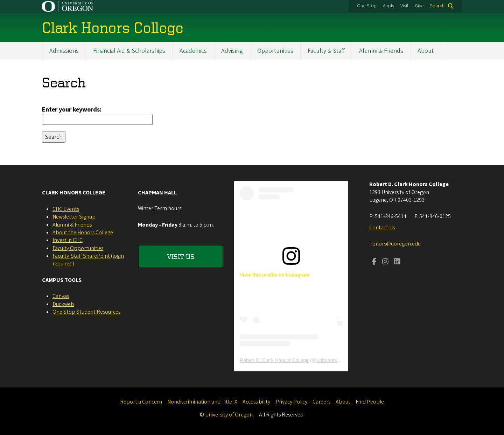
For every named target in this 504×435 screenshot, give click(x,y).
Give (419, 6)
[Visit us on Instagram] (385, 262)
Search (437, 6)
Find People (370, 402)
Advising (232, 51)
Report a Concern (141, 402)
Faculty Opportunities (78, 248)
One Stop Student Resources (86, 312)
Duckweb (63, 304)
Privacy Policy (291, 402)
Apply (388, 6)
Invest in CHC (68, 240)
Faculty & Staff (326, 51)
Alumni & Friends (381, 51)
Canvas (61, 296)
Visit (404, 6)
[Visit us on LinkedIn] (397, 262)
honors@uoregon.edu (395, 244)
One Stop (367, 6)
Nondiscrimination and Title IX (202, 402)
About (426, 51)
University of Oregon (229, 415)
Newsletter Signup (74, 217)
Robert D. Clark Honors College (274, 360)
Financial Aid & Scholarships (129, 51)
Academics (193, 51)
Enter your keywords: (72, 110)
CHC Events (66, 209)
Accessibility (256, 402)
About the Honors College (83, 233)
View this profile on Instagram (275, 275)
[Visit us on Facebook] (374, 262)
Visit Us (181, 256)
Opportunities (275, 51)
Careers (321, 402)
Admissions (64, 51)
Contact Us (382, 228)
